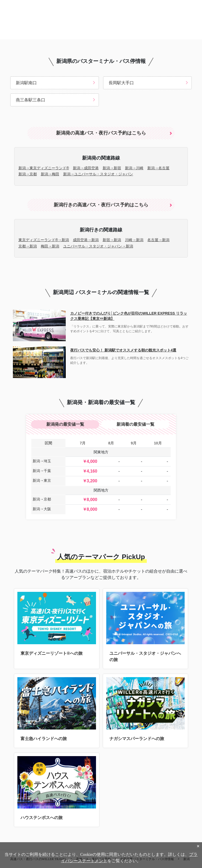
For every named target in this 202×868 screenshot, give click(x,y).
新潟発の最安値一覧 (65, 424)
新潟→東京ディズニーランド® (44, 168)
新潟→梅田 (50, 174)
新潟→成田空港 (86, 168)
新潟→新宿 (112, 168)
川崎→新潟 (134, 240)
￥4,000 (90, 461)
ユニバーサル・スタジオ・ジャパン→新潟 (98, 246)
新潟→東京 (42, 480)
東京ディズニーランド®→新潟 (44, 240)
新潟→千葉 (42, 471)
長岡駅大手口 (121, 83)
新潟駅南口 (26, 83)
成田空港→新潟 (86, 240)
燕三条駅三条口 (31, 100)
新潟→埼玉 (42, 461)
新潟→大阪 (42, 509)
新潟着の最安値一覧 (135, 424)
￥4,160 (90, 471)
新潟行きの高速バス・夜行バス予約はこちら (101, 205)
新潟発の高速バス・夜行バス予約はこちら (101, 133)
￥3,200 (90, 481)
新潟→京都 (28, 174)
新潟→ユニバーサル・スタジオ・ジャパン (98, 174)
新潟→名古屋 (158, 168)
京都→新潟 (28, 246)
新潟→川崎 (134, 168)
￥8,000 (90, 500)
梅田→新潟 (50, 246)
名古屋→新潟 (158, 240)
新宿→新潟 (112, 240)
